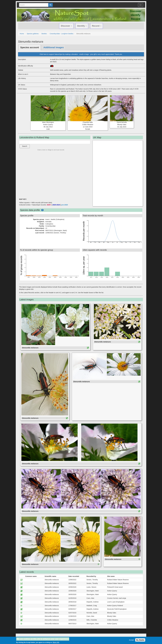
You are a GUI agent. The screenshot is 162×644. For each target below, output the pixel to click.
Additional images (54, 47)
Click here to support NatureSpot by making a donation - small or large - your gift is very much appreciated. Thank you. (81, 54)
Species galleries (33, 34)
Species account (30, 47)
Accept (131, 640)
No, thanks (140, 640)
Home (22, 34)
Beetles (44, 34)
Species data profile (30, 210)
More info (56, 642)
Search (25, 146)
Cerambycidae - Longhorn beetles (62, 34)
